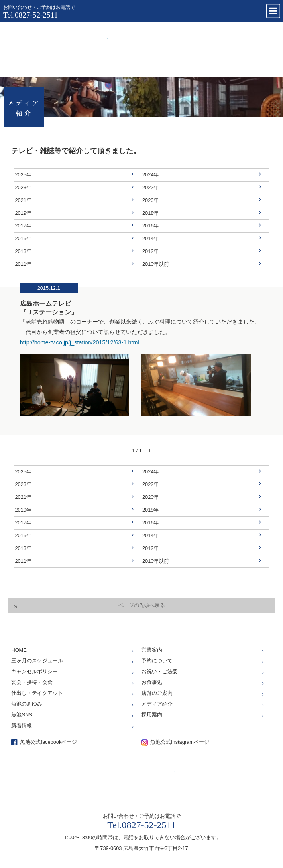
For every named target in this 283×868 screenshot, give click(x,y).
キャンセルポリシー (34, 671)
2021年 (23, 200)
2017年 (23, 226)
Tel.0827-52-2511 (30, 15)
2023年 (23, 187)
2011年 (23, 264)
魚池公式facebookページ (48, 742)
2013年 (23, 251)
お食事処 (152, 682)
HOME (19, 650)
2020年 (150, 200)
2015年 (23, 238)
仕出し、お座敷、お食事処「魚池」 (58, 48)
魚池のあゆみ (27, 704)
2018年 (150, 213)
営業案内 (152, 650)
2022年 (150, 187)
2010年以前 (156, 264)
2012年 (150, 251)
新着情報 (22, 725)
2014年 (150, 238)
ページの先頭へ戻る (142, 605)
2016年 (150, 226)
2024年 (150, 175)
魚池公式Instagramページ (180, 742)
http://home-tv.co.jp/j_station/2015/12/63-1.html (80, 342)
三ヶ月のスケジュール (37, 661)
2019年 (23, 213)
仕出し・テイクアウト (37, 693)
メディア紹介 (157, 704)
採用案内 (152, 715)
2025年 (23, 175)
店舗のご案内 (157, 693)
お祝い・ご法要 (160, 671)
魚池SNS (22, 715)
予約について (157, 661)
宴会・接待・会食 (32, 682)
